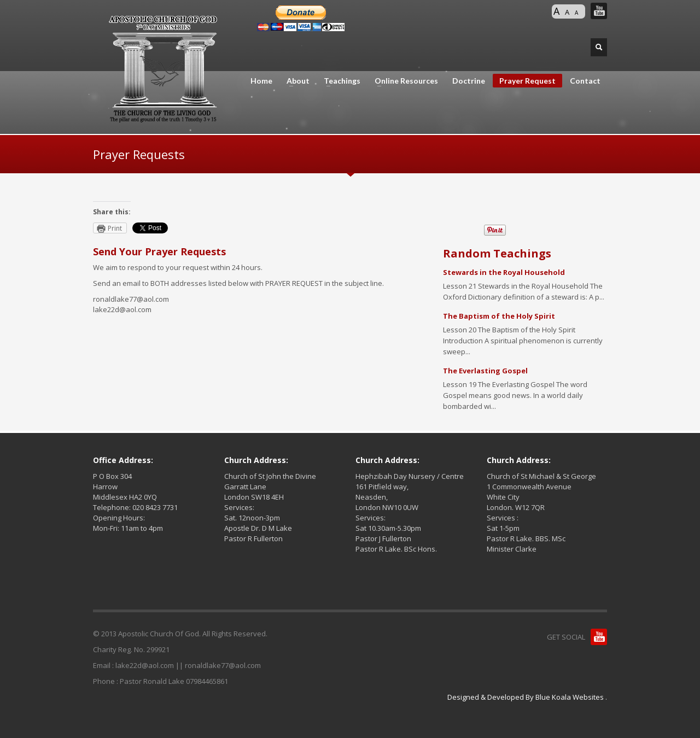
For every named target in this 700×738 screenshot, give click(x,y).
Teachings (339, 81)
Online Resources (403, 81)
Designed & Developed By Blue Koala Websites (526, 697)
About (295, 81)
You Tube (599, 11)
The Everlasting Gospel (485, 371)
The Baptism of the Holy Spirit (499, 316)
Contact (585, 81)
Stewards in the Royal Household (504, 272)
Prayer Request (527, 81)
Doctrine (469, 81)
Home (261, 81)
